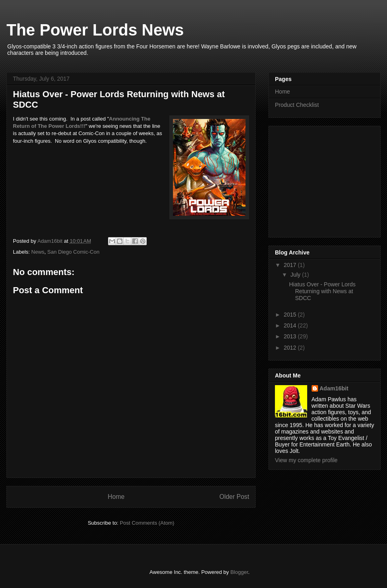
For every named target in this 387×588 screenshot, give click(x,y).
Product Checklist (297, 105)
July (296, 275)
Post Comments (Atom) (147, 523)
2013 (291, 336)
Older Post (234, 497)
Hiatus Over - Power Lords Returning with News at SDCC (322, 291)
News (38, 252)
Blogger (239, 572)
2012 (291, 348)
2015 (291, 315)
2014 (291, 325)
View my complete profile (306, 460)
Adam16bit (334, 388)
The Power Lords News (95, 30)
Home (116, 497)
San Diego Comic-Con (73, 252)
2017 (291, 265)
